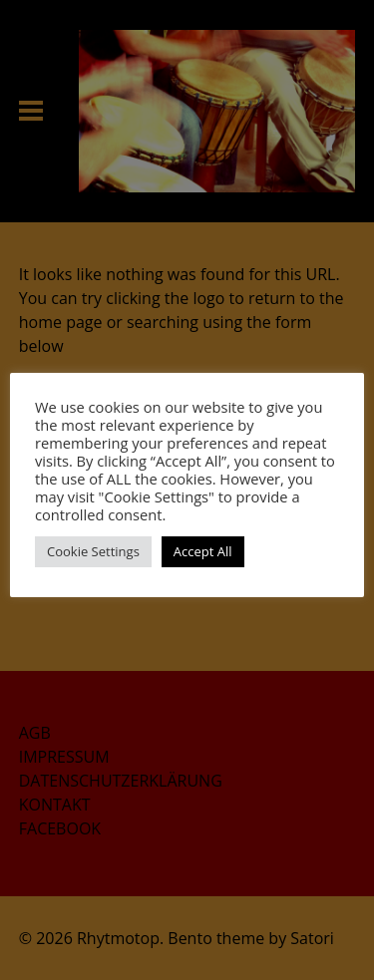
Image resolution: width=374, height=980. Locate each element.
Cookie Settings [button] (93, 551)
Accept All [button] (203, 551)
